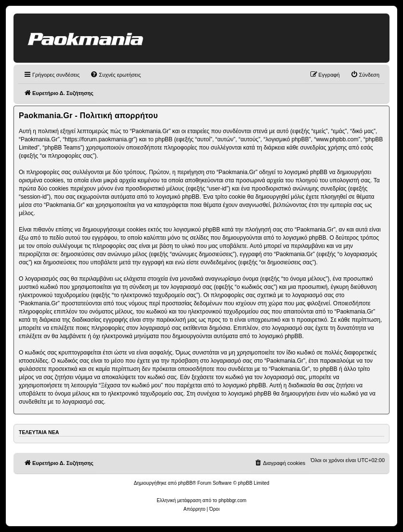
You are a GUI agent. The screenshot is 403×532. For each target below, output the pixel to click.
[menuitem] (115, 75)
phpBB (185, 483)
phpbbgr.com (232, 500)
